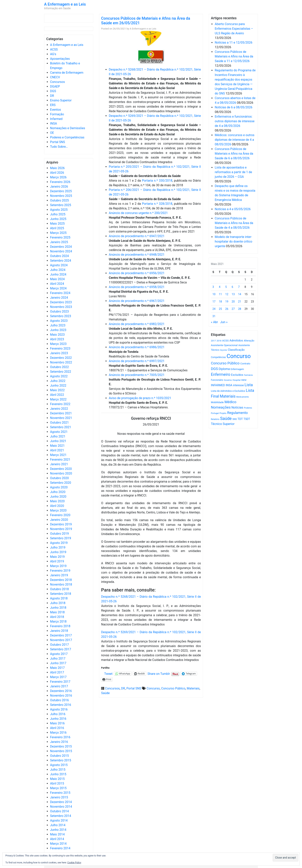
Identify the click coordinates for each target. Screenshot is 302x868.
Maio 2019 (57, 557)
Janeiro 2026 (59, 187)
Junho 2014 (58, 830)
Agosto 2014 (59, 820)
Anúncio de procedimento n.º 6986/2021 (137, 347)
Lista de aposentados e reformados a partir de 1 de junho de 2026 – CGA (233, 172)
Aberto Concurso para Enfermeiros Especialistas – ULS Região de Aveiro (234, 29)
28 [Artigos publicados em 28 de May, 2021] (240, 309)
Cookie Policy (74, 863)
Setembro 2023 (61, 316)
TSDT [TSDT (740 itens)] (247, 419)
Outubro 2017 (59, 645)
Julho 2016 (58, 714)
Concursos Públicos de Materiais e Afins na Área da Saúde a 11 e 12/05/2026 (234, 56)
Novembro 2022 (61, 362)
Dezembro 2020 (61, 469)
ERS (53, 105)
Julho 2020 (58, 492)
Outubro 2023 (59, 311)
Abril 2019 (57, 561)
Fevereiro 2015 (60, 793)
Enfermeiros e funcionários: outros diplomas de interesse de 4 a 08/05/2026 (235, 121)
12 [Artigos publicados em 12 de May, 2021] (227, 294)
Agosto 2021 (59, 432)
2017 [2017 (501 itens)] (213, 341)
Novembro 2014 (61, 807)
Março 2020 (58, 510)
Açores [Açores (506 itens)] (224, 350)
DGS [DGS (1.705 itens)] (214, 369)
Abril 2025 (57, 228)
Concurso (153, 688)
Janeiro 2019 (59, 575)
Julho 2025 (58, 214)
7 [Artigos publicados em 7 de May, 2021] (239, 287)
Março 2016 (58, 733)
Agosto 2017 (59, 654)
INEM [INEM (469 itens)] (244, 380)
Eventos (55, 110)
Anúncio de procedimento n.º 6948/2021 (137, 255)
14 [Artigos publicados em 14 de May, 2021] (240, 294)
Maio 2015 (57, 779)
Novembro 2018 (61, 584)
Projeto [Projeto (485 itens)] (223, 413)
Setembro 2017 (61, 649)
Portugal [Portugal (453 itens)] (215, 413)
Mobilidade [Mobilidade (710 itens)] (217, 402)
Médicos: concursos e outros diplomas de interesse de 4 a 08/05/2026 (235, 140)
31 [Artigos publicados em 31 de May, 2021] (214, 316)
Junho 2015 (58, 774)
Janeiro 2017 (59, 686)
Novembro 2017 (61, 640)
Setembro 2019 (61, 538)
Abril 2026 (57, 173)
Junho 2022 (58, 386)
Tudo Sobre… (59, 147)
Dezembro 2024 (61, 247)
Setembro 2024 (61, 261)
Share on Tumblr (159, 673)
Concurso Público (173, 688)
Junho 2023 (58, 330)
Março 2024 (58, 288)
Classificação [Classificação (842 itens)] (236, 350)
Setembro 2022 (61, 372)
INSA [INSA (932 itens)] (229, 385)
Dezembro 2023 (61, 302)
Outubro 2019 (59, 534)
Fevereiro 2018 (60, 626)
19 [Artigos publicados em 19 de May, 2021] (227, 302)
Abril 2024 (57, 284)
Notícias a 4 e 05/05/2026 (233, 209)
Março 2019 (58, 566)
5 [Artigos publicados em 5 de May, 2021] (226, 287)
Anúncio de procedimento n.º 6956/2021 (137, 273)
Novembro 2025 (61, 196)
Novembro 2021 (61, 418)
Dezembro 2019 (61, 524)
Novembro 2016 (61, 696)
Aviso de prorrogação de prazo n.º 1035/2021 (140, 398)
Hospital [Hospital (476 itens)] (236, 380)
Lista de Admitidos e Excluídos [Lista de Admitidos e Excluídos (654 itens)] (228, 391)
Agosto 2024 (59, 265)
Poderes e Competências (67, 137)
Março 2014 (58, 844)
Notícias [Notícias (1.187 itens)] (237, 407)
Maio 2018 (57, 612)
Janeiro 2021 (59, 464)
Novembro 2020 (61, 473)
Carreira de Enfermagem (67, 73)
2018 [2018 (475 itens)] (219, 341)
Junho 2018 (58, 608)
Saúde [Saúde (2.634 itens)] (226, 418)
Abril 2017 (57, 672)
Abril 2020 (57, 506)
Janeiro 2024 (59, 298)
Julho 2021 (58, 436)
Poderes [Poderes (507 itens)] (248, 408)
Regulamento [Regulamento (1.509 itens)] (238, 413)
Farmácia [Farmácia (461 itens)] (248, 375)
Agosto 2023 (59, 321)
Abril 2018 (57, 617)
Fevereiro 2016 (60, 737)
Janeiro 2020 (59, 520)
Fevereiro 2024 (60, 293)
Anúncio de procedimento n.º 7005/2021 (137, 375)
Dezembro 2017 (61, 635)
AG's (53, 54)
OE (52, 133)
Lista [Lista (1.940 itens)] (249, 385)
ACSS (54, 49)
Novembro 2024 (61, 251)
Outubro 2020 (59, 478)
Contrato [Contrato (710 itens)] (245, 364)
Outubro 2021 (59, 423)
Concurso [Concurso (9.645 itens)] (239, 356)
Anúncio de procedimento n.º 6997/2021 (137, 361)
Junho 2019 (58, 552)
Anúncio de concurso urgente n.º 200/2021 (138, 213)
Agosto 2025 (59, 210)
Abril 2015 (57, 783)
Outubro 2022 (59, 367)
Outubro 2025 (59, 200)
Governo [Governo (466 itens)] (228, 380)
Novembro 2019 (61, 529)
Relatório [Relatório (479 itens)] (215, 419)
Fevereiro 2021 (60, 460)
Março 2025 (58, 233)
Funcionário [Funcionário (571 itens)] (217, 380)
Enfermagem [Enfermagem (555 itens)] (237, 369)
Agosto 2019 (59, 543)
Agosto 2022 (59, 376)
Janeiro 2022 (59, 409)
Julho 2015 (58, 770)
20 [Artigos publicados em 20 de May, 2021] (233, 302)
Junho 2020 (58, 497)
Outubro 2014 (59, 811)
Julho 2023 (58, 325)
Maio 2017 (57, 668)
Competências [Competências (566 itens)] (218, 357)
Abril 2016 (57, 728)
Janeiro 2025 (59, 242)
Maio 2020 (57, 501)
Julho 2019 (58, 547)
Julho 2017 (58, 659)
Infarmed (56, 119)
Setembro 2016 (61, 705)
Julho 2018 (58, 603)
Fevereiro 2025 (60, 237)
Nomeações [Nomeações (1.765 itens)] (221, 407)
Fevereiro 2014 (60, 848)
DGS (53, 91)
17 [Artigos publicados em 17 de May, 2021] (214, 302)
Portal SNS (57, 142)
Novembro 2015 (61, 751)
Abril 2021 (57, 450)
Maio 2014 (57, 834)
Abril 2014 (57, 839)
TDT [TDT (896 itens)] (240, 419)
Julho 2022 (58, 381)
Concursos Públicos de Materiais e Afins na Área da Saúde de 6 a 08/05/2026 (234, 154)
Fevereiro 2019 (60, 571)
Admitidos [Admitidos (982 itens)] (236, 340)
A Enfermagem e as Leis (65, 4)
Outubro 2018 (59, 589)
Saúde (105, 693)
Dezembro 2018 (61, 580)
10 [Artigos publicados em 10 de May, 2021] (214, 294)
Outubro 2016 (59, 700)
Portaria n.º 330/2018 (157, 181)
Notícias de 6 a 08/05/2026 (234, 107)
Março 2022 (58, 399)
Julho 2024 (58, 270)
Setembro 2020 (61, 483)
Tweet (108, 673)
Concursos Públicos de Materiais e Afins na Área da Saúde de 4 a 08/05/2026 (234, 223)
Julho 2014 (58, 825)
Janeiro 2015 (59, 797)
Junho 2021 (58, 441)
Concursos (57, 82)
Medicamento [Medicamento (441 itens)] (243, 397)
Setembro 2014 (61, 816)
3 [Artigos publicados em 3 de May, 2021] (213, 287)
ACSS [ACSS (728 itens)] (225, 340)
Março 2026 (58, 177)
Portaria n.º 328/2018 (157, 204)
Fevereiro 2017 (60, 682)
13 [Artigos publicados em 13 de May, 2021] (233, 294)
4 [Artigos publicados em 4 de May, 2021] (220, 287)
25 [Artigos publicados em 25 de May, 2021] (220, 309)
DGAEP (55, 86)
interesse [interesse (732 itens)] (238, 385)
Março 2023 (58, 344)
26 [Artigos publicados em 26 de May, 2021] (227, 309)
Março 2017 (58, 677)
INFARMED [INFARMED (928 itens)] (218, 385)
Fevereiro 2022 (60, 404)
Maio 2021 (57, 446)
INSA (54, 123)
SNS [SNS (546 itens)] (235, 419)
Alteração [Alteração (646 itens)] (249, 341)
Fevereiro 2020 (60, 515)
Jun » (224, 322)
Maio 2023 (57, 335)
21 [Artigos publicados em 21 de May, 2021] (240, 302)
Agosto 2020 (59, 487)
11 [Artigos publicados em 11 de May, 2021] (220, 294)
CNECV (55, 77)
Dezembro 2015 (61, 746)
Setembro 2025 (61, 205)
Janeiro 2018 (59, 631)
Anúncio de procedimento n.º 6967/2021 (137, 301)
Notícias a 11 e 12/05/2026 (234, 43)
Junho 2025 (58, 219)
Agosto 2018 (59, 598)
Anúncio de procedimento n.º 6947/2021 (137, 236)
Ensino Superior (61, 100)
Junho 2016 (58, 719)
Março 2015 (58, 788)
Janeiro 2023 (59, 353)
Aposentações (60, 59)
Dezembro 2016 (61, 691)
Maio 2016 (57, 723)
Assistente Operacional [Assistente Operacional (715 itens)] (224, 345)
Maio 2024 (57, 279)
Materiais (193, 688)
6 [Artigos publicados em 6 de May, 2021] (232, 287)
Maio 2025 (57, 224)
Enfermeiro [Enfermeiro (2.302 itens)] (221, 374)
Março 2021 (58, 455)
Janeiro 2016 (59, 742)
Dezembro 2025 (61, 191)
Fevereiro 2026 (60, 182)
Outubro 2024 (59, 256)
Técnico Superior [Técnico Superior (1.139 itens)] (223, 424)
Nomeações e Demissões (68, 128)
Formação (57, 114)
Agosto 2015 (59, 765)
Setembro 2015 (61, 760)
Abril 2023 (57, 339)
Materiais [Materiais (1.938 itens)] (228, 396)
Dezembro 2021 (61, 413)
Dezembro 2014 (61, 802)
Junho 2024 (58, 274)
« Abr (214, 322)
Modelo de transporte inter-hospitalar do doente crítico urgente (234, 241)
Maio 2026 (57, 168)
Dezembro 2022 (61, 358)
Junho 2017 (58, 663)
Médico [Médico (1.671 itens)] (230, 402)
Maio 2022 (57, 390)
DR (52, 96)
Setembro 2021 (61, 427)
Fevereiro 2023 (60, 348)
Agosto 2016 (59, 709)
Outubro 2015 (59, 756)
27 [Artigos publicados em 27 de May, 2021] (233, 309)
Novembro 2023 (61, 307)
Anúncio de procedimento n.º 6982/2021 (137, 324)
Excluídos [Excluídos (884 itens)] (237, 375)
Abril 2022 (57, 395)
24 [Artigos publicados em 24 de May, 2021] (214, 309)
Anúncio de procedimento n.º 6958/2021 (137, 287)
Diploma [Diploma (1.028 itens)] (224, 369)
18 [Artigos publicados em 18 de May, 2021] (220, 302)
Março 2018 (58, 622)
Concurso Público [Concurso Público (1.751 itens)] (225, 363)
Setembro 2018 (61, 594)
